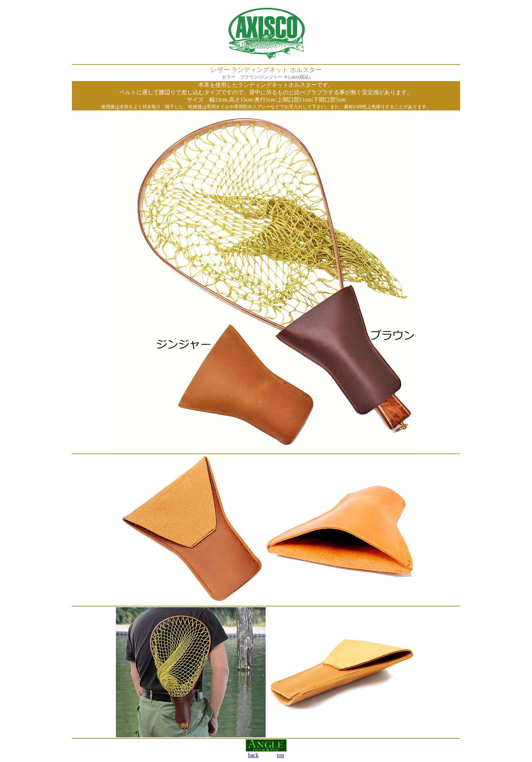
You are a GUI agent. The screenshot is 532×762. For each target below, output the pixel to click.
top (280, 755)
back (253, 755)
